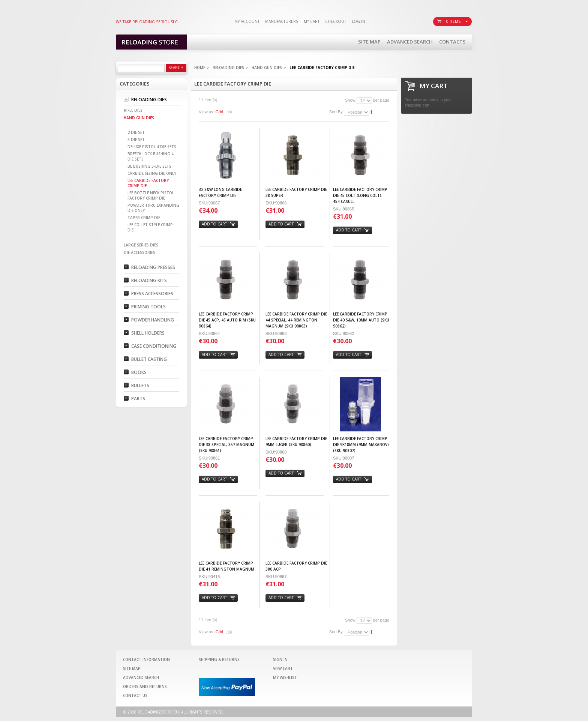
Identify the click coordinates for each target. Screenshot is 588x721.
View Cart (283, 668)
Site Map (369, 42)
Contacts (452, 42)
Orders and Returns (145, 686)
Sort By (336, 112)
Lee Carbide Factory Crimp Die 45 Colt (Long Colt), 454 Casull (360, 195)
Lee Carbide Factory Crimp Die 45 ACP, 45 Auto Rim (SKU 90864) (227, 320)
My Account (247, 21)
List (229, 112)
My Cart (312, 21)
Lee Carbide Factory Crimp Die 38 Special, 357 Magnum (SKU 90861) (226, 445)
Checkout (336, 21)
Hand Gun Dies (267, 68)
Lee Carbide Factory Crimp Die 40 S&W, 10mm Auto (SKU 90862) (361, 320)
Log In (358, 21)
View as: (206, 112)
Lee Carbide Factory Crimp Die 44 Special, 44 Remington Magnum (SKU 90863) (296, 320)
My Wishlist (285, 677)
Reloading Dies (228, 68)
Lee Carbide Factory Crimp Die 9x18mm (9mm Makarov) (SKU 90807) (361, 445)
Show (350, 100)
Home (200, 68)
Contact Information (146, 659)
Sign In (280, 659)
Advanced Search (410, 42)
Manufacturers (282, 21)
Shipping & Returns (219, 659)
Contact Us (135, 695)
